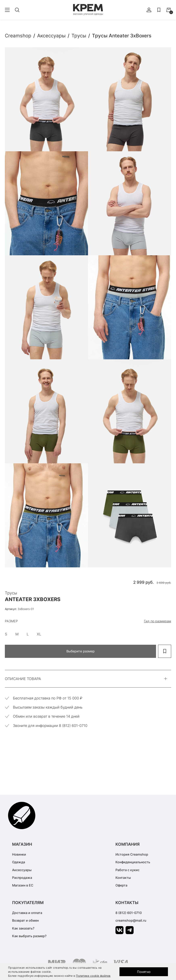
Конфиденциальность (133, 862)
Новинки (19, 854)
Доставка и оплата (27, 913)
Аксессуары (22, 870)
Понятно (144, 972)
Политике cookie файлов (93, 976)
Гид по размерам (158, 621)
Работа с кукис (127, 870)
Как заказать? (23, 928)
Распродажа (22, 878)
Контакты (123, 878)
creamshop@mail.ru (131, 920)
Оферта (121, 885)
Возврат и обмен (25, 920)
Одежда (19, 862)
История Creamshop (132, 854)
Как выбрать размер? (29, 936)
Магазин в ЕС (23, 885)
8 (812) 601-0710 (129, 913)
